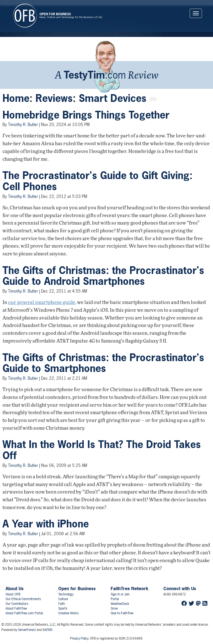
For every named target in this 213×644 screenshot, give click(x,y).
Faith (62, 604)
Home (16, 98)
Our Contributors (17, 604)
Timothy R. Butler (23, 124)
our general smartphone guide (42, 303)
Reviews (54, 98)
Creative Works (69, 613)
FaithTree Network (130, 588)
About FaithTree (16, 608)
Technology (66, 594)
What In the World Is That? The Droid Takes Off (102, 450)
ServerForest (27, 630)
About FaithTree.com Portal (24, 613)
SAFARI (47, 630)
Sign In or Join (120, 594)
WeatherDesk (120, 604)
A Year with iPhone (46, 524)
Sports (63, 608)
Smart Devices (113, 98)
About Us (15, 588)
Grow (114, 608)
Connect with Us (180, 588)
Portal (115, 599)
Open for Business (77, 588)
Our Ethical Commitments (23, 599)
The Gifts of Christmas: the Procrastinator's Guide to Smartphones (103, 363)
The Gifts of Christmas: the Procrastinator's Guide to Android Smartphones (103, 276)
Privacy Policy (79, 638)
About (13, 594)
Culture (63, 599)
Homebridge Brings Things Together (86, 115)
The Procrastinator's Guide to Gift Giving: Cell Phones (97, 181)
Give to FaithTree (122, 613)
